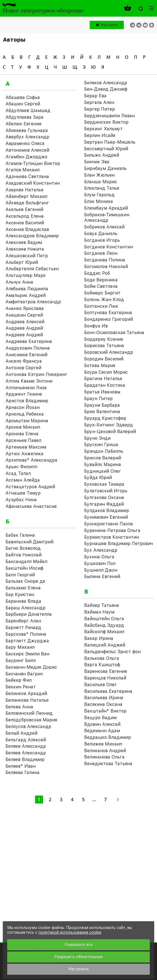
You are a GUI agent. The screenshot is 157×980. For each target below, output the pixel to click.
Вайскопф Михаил (104, 632)
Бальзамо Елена (23, 588)
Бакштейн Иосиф (25, 568)
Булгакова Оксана (104, 497)
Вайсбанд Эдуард (104, 625)
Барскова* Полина (26, 634)
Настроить (78, 969)
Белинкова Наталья (27, 700)
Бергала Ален (99, 102)
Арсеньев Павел (23, 440)
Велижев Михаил (103, 744)
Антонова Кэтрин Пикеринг (36, 374)
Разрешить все (79, 945)
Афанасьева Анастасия (31, 506)
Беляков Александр (106, 83)
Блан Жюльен (99, 175)
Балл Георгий (20, 575)
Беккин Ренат (21, 687)
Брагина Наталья (103, 379)
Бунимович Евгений (106, 517)
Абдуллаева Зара (25, 117)
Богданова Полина (105, 260)
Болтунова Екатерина (108, 313)
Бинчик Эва (97, 162)
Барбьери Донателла (29, 614)
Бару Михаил (20, 647)
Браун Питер (98, 399)
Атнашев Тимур (23, 493)
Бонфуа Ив (96, 326)
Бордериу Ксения (104, 339)
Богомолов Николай (106, 267)
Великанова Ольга (104, 757)
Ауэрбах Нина (21, 500)
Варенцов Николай (105, 678)
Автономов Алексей (27, 150)
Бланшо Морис (101, 182)
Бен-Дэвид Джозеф (106, 89)
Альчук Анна (19, 282)
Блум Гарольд (99, 195)
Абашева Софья (23, 97)
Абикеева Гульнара (27, 130)
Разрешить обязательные (78, 957)
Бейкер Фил (19, 680)
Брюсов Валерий (103, 458)
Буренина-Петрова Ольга (112, 530)
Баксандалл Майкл (26, 562)
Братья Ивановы (102, 392)
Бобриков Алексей (104, 227)
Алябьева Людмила (27, 289)
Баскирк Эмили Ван (27, 654)
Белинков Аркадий (26, 693)
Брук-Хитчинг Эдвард (109, 425)
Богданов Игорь (102, 240)
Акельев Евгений (24, 209)
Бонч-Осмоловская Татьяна (114, 333)
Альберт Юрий (22, 262)
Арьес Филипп (21, 467)
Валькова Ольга (102, 658)
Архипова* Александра (31, 460)
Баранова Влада (23, 601)
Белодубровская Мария (31, 720)
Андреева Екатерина (29, 341)
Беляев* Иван (21, 766)
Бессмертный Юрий (106, 149)
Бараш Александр (25, 608)
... (94, 799)
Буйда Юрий (98, 478)
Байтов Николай (24, 555)
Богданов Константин (109, 247)
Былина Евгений (102, 576)
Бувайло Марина (103, 464)
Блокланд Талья (102, 188)
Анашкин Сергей (24, 315)
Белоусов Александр (28, 726)
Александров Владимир (32, 236)
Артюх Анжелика (25, 454)
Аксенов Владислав (27, 229)
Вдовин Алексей (102, 724)
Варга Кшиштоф (102, 665)
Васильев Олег (101, 685)
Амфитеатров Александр (33, 302)
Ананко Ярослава (25, 308)
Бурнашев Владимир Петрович (119, 544)
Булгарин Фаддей (104, 504)
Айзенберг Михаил (26, 196)
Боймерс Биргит (102, 293)
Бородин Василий (104, 359)
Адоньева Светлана (27, 176)
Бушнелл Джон (101, 570)
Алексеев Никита (25, 249)
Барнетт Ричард (23, 628)
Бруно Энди (97, 438)
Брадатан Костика (105, 385)
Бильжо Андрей (102, 155)
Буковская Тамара (104, 484)
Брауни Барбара (102, 405)
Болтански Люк (101, 306)
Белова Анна (19, 707)
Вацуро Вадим (100, 718)
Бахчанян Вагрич (24, 674)
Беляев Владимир (25, 759)
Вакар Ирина (99, 638)
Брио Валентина (102, 412)
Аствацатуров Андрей (30, 487)
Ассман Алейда (23, 480)
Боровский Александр (109, 352)
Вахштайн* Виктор (105, 711)
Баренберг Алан (23, 621)
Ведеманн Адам (102, 731)
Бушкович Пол (100, 563)
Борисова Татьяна (104, 346)
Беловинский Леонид (29, 713)
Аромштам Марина (27, 421)
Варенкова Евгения (105, 671)
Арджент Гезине (24, 394)
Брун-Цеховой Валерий (110, 432)
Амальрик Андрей (26, 295)
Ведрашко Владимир (108, 737)
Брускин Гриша (101, 445)
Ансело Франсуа (24, 361)
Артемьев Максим (26, 447)
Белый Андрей (21, 733)
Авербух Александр (27, 137)
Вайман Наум (99, 612)
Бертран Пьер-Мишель (110, 142)
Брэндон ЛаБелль (104, 451)
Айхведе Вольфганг (27, 203)
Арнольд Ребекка (25, 414)
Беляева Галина (23, 772)
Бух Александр (101, 550)
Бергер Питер (100, 109)
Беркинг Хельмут (103, 129)
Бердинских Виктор (106, 122)
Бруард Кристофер (105, 418)
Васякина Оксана (103, 704)
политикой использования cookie (70, 932)
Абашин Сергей (23, 104)
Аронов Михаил (23, 427)
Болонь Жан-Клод (104, 300)
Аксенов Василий (25, 223)
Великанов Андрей (105, 751)
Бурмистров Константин (112, 537)
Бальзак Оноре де (25, 581)
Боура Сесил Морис (106, 372)
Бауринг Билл (21, 660)
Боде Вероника (101, 280)
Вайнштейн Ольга (104, 619)
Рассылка (110, 25)
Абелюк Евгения (23, 124)
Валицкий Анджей (105, 645)
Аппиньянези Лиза (26, 388)
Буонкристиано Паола (109, 524)
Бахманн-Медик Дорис (31, 667)
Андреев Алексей (25, 322)
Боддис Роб (97, 273)
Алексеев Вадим (24, 242)
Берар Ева (95, 96)
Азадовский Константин (33, 183)
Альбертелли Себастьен (32, 269)
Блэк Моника (99, 201)
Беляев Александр (26, 746)
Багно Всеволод (23, 548)
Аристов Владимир (27, 401)
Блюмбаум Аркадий (106, 208)
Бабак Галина (20, 535)
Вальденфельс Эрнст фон (112, 652)
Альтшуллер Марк (26, 275)
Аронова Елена (22, 434)
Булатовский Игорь (106, 491)
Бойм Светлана (101, 286)
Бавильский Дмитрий (29, 542)
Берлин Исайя (100, 135)
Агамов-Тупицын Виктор (33, 163)
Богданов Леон (101, 253)
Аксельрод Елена (25, 216)
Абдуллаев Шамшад (28, 110)
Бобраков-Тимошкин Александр (107, 218)
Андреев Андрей (24, 328)
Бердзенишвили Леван (110, 116)
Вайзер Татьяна (102, 605)
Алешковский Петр (27, 256)
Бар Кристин (20, 595)
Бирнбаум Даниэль (105, 168)
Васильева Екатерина (108, 691)
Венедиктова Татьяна (108, 764)
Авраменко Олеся (25, 143)
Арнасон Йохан (23, 407)
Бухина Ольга (99, 557)
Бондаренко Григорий (109, 319)
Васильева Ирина (104, 698)
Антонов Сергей (23, 368)
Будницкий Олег (103, 471)
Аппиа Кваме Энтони (29, 381)
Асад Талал (18, 473)
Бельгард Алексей (26, 740)
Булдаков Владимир (107, 511)
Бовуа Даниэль (101, 234)
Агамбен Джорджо (26, 157)
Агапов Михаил (23, 170)
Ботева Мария (100, 366)
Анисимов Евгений (26, 355)
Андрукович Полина (28, 348)
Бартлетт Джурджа (27, 641)
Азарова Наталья (24, 190)
